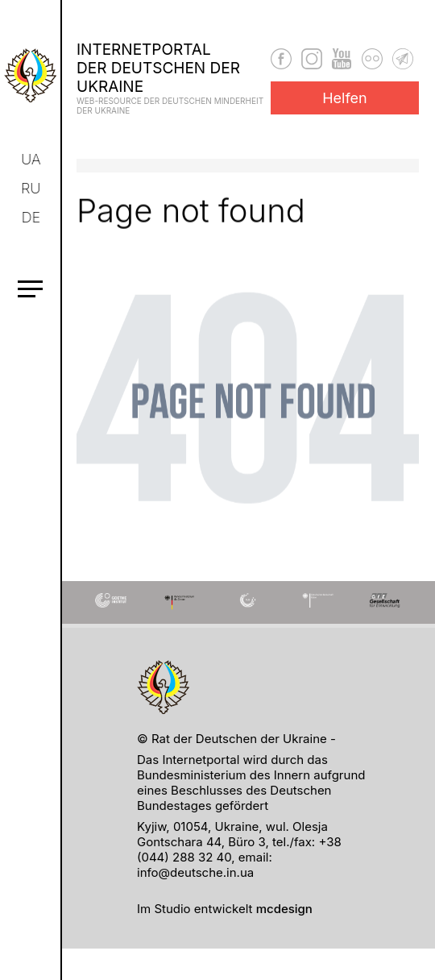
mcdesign (284, 909)
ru (31, 188)
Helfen (345, 98)
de (32, 217)
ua (32, 159)
